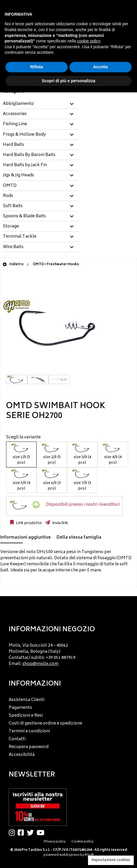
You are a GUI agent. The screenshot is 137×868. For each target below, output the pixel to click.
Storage (11, 227)
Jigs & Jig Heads (18, 175)
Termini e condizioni (29, 731)
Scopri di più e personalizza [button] (68, 81)
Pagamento (20, 708)
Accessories (15, 114)
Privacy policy (55, 842)
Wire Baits (13, 247)
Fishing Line (15, 124)
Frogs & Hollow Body (24, 135)
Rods (8, 196)
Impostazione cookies (111, 860)
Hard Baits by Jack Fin (25, 165)
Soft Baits (13, 206)
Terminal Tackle (20, 237)
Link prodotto (28, 523)
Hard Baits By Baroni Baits (29, 155)
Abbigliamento (18, 104)
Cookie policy (82, 842)
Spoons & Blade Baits (24, 216)
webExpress (69, 855)
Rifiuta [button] (37, 67)
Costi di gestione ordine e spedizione (45, 723)
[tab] (41, 104)
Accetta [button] (101, 67)
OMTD (10, 186)
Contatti (17, 739)
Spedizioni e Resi (26, 716)
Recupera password (29, 747)
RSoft (89, 855)
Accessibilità (22, 755)
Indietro (13, 264)
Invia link (60, 523)
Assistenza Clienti (27, 700)
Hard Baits (13, 145)
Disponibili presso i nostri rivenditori (83, 505)
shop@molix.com (40, 664)
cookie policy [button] (89, 41)
